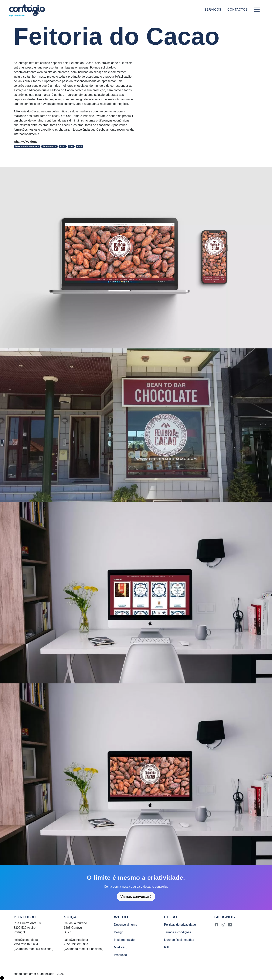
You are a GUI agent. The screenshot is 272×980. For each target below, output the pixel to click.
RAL (167, 947)
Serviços (213, 10)
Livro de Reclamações (179, 940)
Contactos (238, 10)
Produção (120, 955)
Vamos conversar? (136, 897)
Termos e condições (178, 932)
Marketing (121, 947)
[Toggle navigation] (257, 10)
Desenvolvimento (126, 925)
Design (119, 932)
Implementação (124, 940)
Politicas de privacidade (180, 925)
